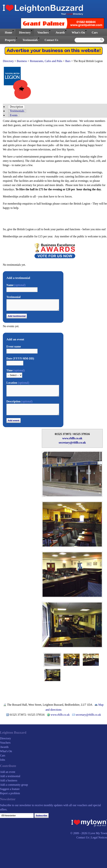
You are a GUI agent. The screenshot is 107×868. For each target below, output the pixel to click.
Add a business (9, 780)
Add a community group (14, 785)
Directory (25, 33)
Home (8, 33)
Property (10, 40)
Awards (60, 33)
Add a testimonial (10, 776)
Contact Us (51, 40)
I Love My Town (97, 833)
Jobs (2, 760)
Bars (68, 61)
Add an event (8, 772)
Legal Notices (99, 837)
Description (16, 107)
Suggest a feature (10, 789)
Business (22, 61)
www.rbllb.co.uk (72, 438)
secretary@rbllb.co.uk (72, 443)
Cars (95, 33)
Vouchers (43, 33)
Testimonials (30, 40)
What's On (78, 33)
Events (14, 115)
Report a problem (10, 793)
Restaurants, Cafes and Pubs (46, 61)
